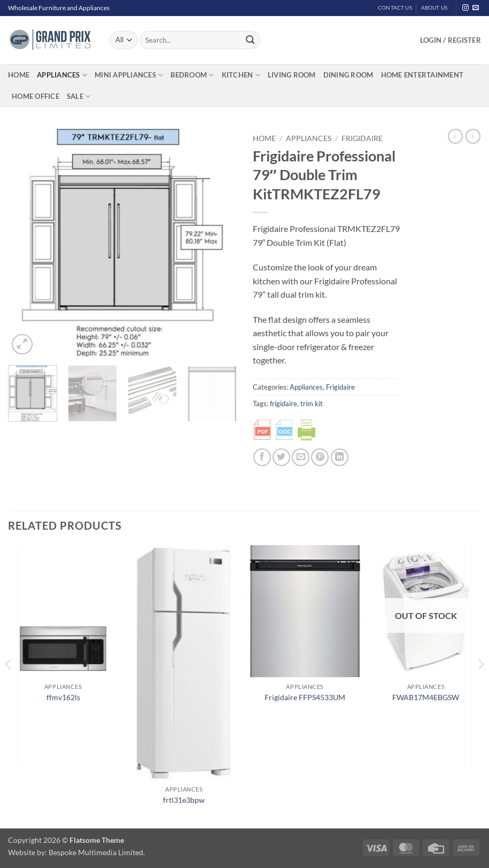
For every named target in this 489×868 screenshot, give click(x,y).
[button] (451, 40)
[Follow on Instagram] (465, 8)
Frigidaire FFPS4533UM (305, 697)
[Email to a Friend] (301, 457)
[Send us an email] (476, 8)
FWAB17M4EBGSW (426, 697)
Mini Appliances (129, 75)
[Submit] (250, 40)
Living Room (292, 75)
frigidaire (284, 404)
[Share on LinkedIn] (340, 457)
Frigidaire (362, 138)
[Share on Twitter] (281, 457)
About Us (434, 8)
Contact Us (395, 8)
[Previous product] (473, 136)
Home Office (36, 96)
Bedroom (192, 75)
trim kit (312, 404)
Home (19, 75)
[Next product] (455, 136)
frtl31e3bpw (184, 800)
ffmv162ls (63, 697)
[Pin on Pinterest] (320, 457)
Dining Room (348, 75)
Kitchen (241, 75)
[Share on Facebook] (262, 457)
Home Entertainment (422, 75)
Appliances (62, 75)
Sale (79, 96)
